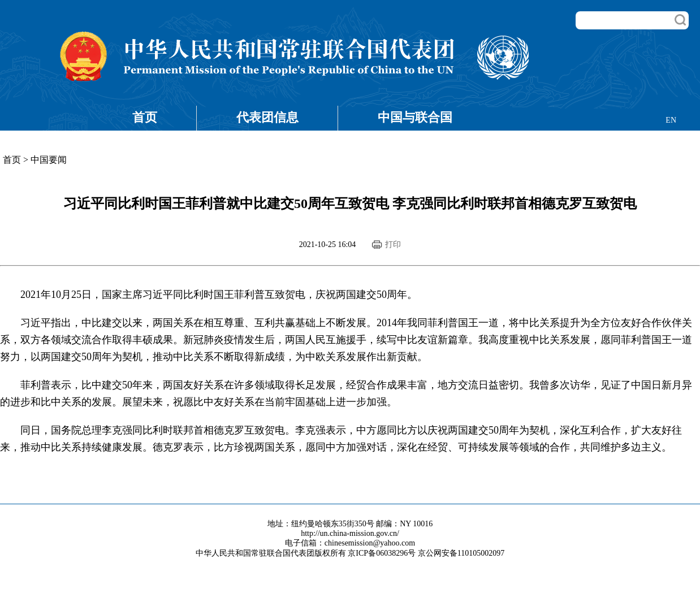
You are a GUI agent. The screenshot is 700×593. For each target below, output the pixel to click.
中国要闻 (49, 160)
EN (671, 120)
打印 (393, 244)
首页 (145, 117)
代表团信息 (267, 117)
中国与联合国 (415, 117)
